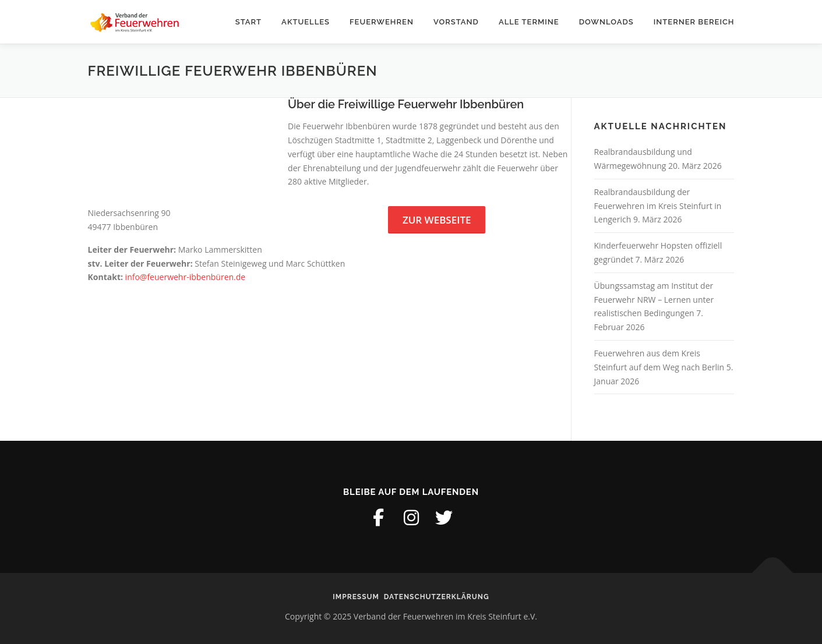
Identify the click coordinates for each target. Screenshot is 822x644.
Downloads (606, 22)
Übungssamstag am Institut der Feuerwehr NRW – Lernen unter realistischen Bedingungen (654, 300)
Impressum (356, 597)
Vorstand (456, 22)
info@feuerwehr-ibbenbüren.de (186, 277)
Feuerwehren (382, 22)
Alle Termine (529, 22)
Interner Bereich (694, 22)
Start (248, 22)
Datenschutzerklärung (437, 597)
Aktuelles (306, 22)
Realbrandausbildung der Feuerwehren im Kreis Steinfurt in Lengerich (658, 206)
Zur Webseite (437, 220)
